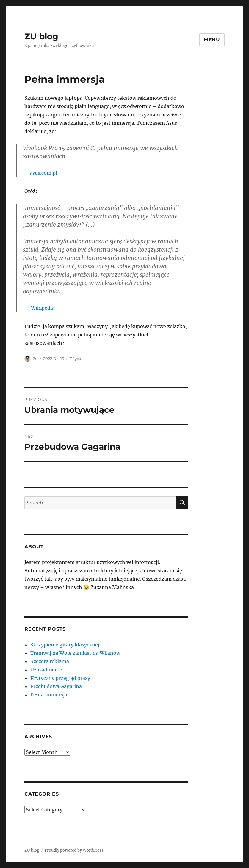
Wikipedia (43, 308)
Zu (35, 359)
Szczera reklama (50, 661)
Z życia (76, 359)
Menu (212, 40)
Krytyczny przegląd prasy (60, 678)
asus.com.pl (43, 173)
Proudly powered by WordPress (74, 850)
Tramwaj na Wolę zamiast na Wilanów (75, 653)
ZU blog (41, 36)
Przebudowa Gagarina (56, 686)
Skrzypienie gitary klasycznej (65, 645)
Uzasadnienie (46, 670)
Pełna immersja (49, 695)
